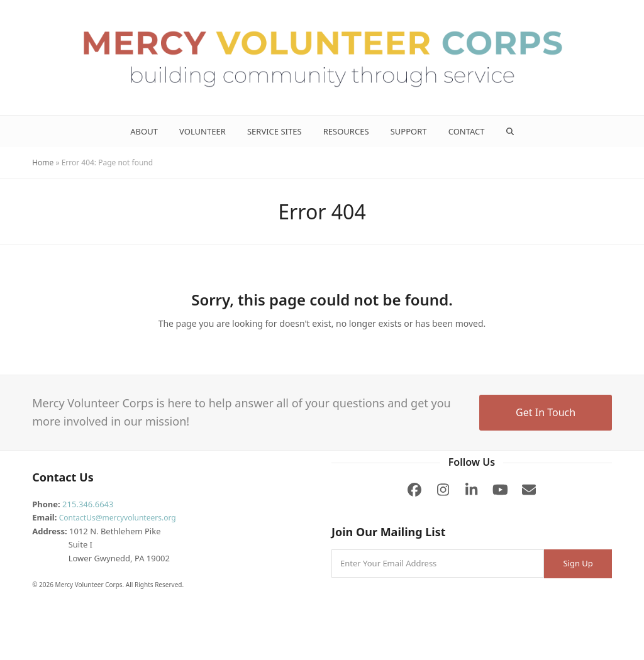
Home (43, 162)
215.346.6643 (88, 504)
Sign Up (578, 563)
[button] (510, 131)
